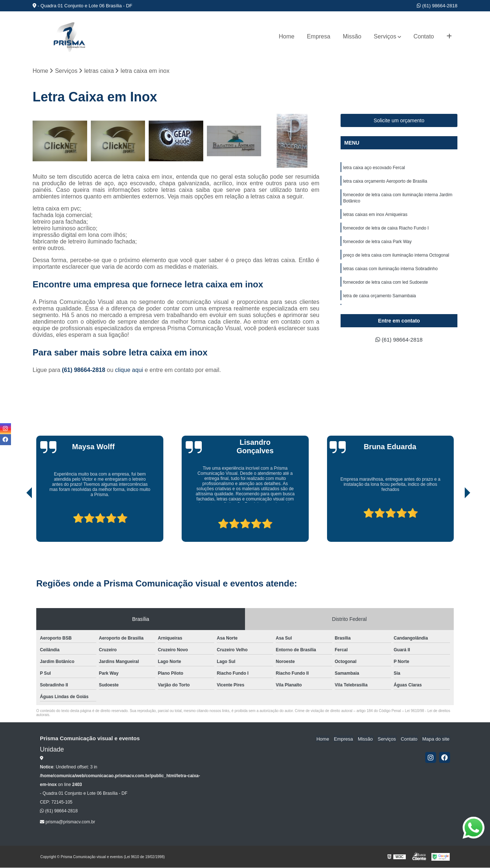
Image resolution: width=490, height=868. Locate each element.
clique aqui (129, 370)
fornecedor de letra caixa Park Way (377, 244)
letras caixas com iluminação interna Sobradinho (390, 272)
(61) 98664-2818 (437, 6)
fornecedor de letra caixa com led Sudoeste (385, 286)
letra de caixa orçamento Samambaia (380, 300)
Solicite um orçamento (399, 121)
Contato (424, 36)
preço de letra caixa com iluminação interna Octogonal (396, 258)
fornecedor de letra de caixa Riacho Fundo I (386, 230)
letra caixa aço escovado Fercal (374, 168)
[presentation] (19, 521)
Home (287, 36)
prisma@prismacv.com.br (68, 822)
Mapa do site (436, 739)
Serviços (385, 36)
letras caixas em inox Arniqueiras (375, 216)
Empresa (319, 36)
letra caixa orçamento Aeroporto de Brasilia (385, 182)
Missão (352, 36)
